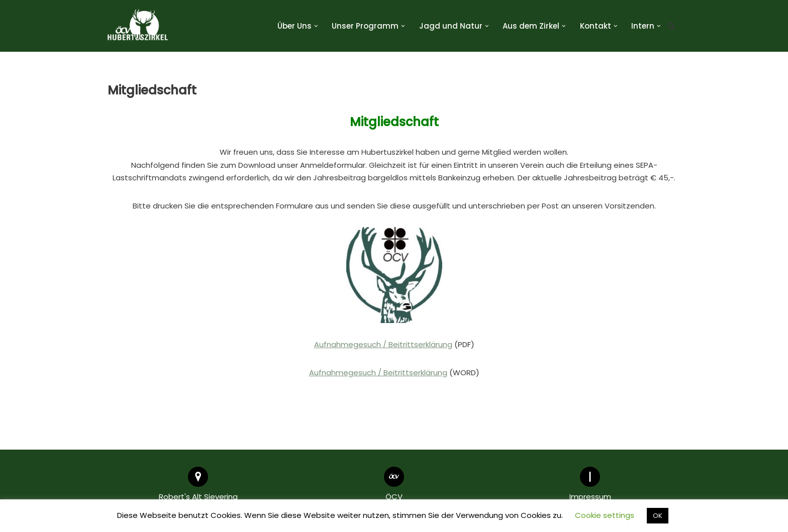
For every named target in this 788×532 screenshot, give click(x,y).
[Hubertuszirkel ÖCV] (138, 26)
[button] (316, 26)
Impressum (590, 497)
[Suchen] (672, 26)
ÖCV (394, 497)
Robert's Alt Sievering (198, 497)
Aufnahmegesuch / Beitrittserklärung (383, 344)
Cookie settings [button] (605, 515)
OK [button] (658, 516)
